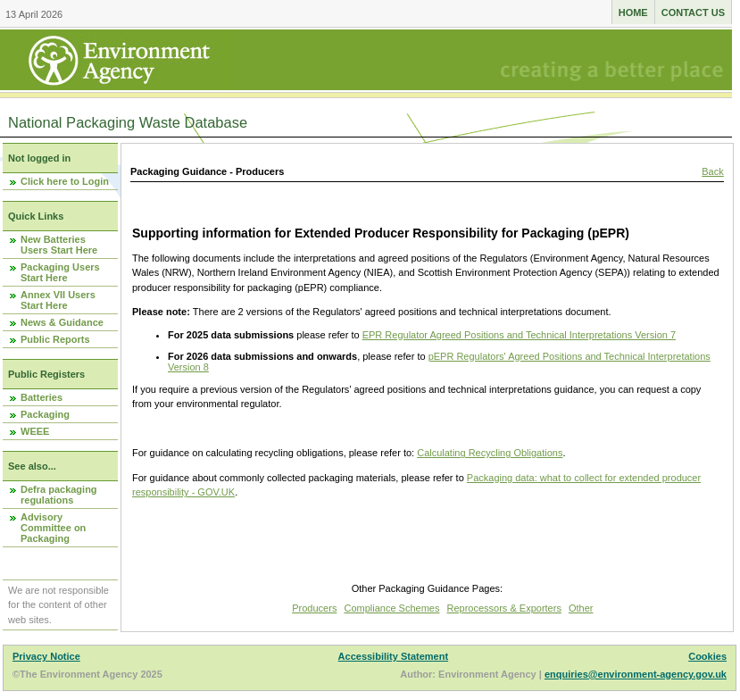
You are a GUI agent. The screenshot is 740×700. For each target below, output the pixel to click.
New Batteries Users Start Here (59, 245)
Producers (314, 608)
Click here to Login (65, 181)
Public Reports (55, 339)
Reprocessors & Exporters (504, 608)
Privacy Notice (46, 656)
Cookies (707, 656)
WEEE (35, 431)
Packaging (45, 414)
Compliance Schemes (391, 608)
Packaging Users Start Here (60, 272)
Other (581, 608)
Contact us (693, 12)
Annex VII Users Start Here (58, 300)
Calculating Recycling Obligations (490, 453)
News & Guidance (62, 322)
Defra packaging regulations (59, 495)
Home (633, 12)
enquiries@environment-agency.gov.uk (636, 674)
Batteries (42, 397)
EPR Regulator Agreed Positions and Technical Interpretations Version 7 (519, 335)
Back (712, 171)
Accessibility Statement (394, 656)
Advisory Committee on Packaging (53, 528)
